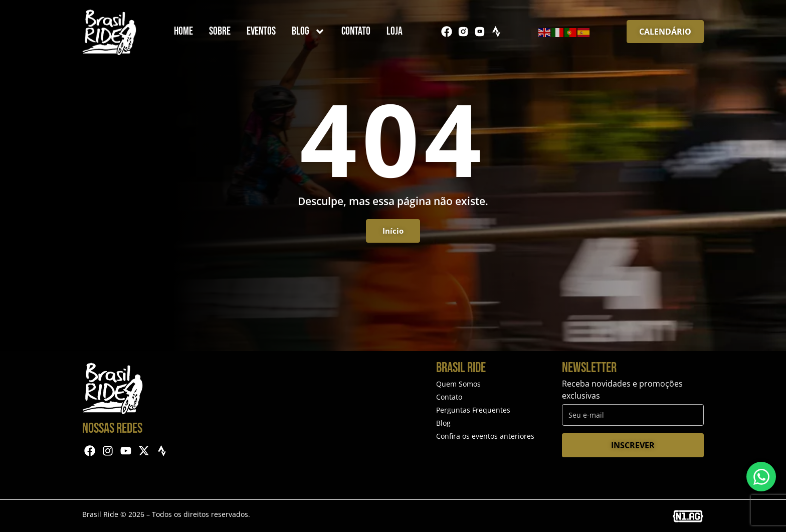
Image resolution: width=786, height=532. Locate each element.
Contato (356, 31)
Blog (309, 32)
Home (183, 31)
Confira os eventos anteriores (485, 436)
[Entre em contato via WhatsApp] (761, 477)
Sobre (220, 31)
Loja (395, 31)
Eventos (261, 31)
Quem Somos (458, 384)
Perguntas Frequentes (473, 410)
